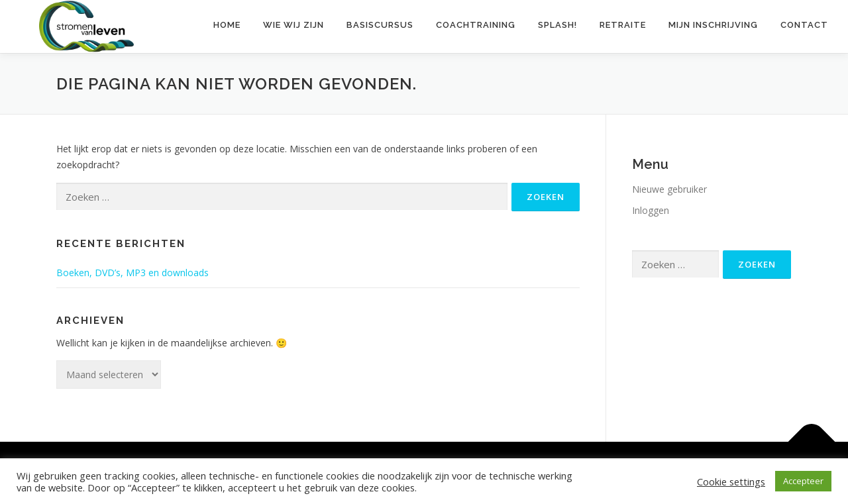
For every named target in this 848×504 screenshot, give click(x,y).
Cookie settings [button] (731, 481)
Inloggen (651, 210)
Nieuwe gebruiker (669, 189)
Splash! (557, 25)
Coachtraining (476, 25)
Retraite (623, 25)
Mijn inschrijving (713, 25)
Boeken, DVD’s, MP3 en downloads (132, 273)
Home (227, 25)
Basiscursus (380, 25)
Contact (804, 25)
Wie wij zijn (293, 25)
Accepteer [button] (803, 481)
